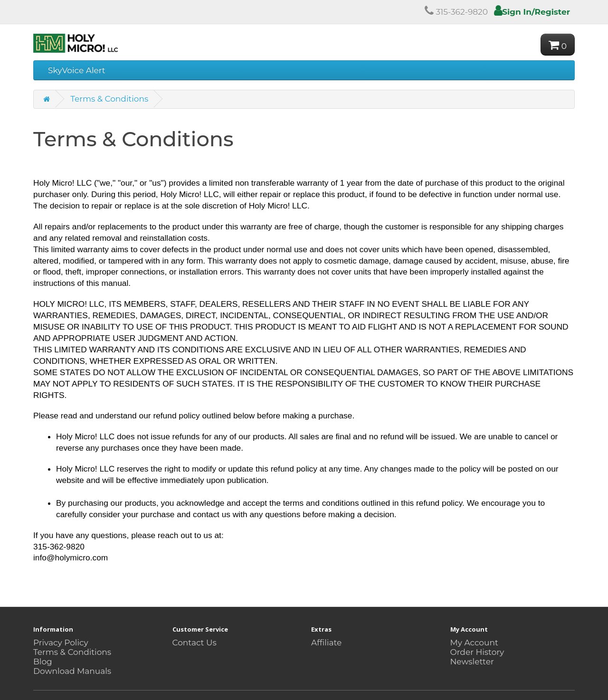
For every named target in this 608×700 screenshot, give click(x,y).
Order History (477, 652)
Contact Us (195, 643)
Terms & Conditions (109, 99)
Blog (43, 662)
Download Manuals (72, 671)
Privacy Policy (61, 643)
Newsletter (472, 662)
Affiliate (326, 643)
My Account (474, 643)
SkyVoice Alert (77, 70)
